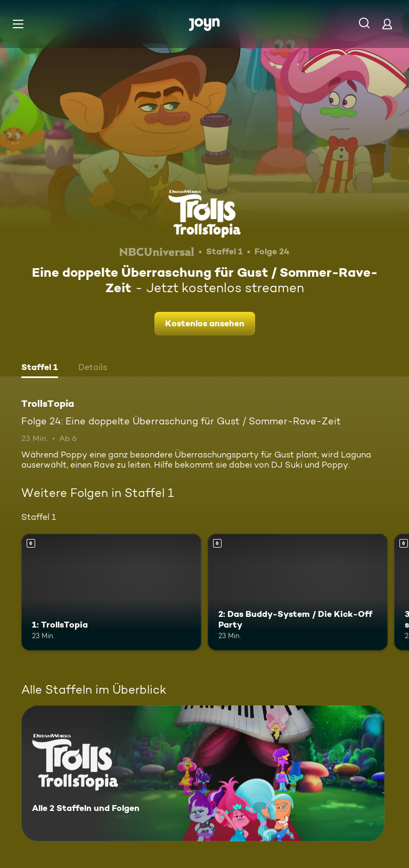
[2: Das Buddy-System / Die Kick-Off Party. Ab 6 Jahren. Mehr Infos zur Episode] (298, 592)
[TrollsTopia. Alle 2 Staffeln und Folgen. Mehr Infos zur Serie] (203, 773)
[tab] (40, 368)
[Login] (387, 24)
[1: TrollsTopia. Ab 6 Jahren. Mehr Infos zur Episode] (111, 592)
